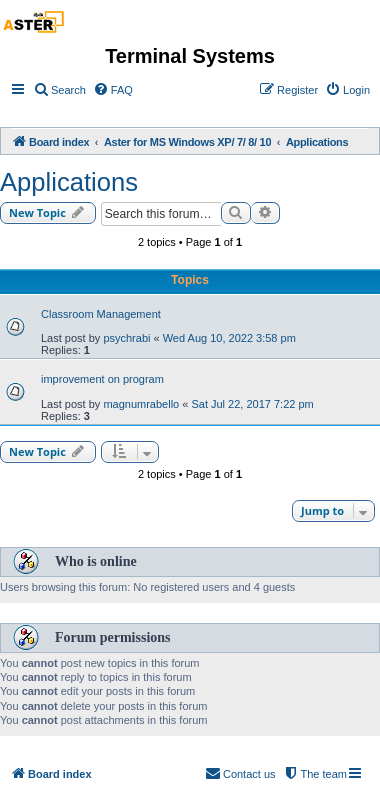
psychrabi (126, 338)
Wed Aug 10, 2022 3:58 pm (229, 338)
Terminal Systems (190, 56)
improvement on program (102, 379)
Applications (69, 182)
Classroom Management (101, 314)
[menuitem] (59, 90)
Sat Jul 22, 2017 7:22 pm (252, 404)
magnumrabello (141, 404)
